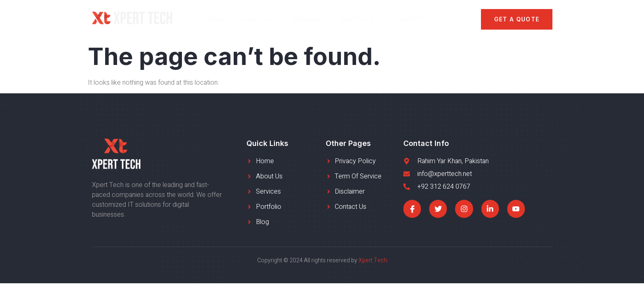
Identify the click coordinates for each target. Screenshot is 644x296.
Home (214, 19)
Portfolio (359, 19)
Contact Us (415, 19)
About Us (258, 19)
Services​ (307, 19)
